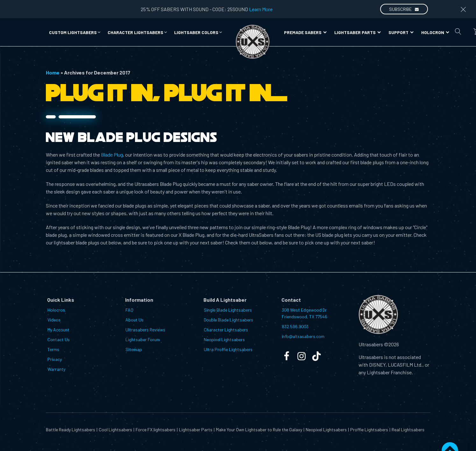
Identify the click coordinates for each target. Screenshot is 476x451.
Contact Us (59, 339)
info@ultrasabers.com (303, 336)
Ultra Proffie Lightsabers (228, 349)
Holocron (435, 32)
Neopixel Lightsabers (224, 339)
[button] (75, 32)
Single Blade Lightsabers (228, 310)
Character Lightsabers (226, 330)
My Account (58, 330)
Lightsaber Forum (143, 339)
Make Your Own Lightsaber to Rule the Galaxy (259, 430)
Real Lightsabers (408, 430)
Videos (54, 320)
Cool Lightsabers (115, 430)
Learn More (261, 9)
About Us (135, 320)
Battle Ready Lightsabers (71, 430)
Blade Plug (112, 155)
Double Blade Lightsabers (228, 320)
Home (53, 72)
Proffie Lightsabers (369, 430)
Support (401, 32)
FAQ (129, 310)
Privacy (55, 359)
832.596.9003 (295, 326)
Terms (53, 349)
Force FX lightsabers (156, 430)
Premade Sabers (305, 32)
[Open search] (458, 32)
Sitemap (134, 349)
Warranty (56, 369)
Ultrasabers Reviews (145, 330)
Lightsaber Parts (358, 32)
